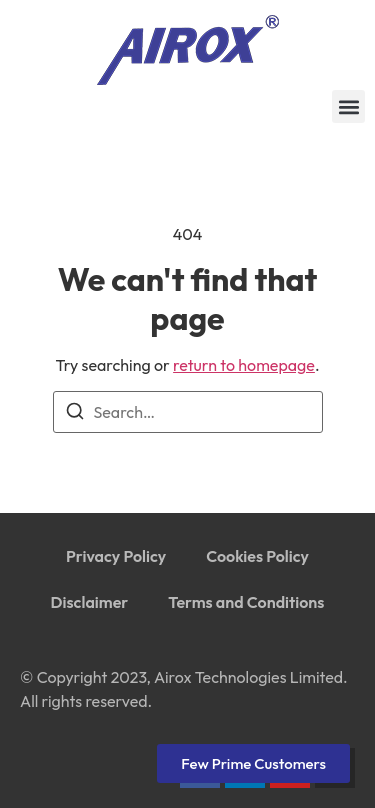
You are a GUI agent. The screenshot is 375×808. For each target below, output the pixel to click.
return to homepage (244, 365)
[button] (348, 106)
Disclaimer (90, 602)
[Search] (75, 414)
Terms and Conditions (246, 602)
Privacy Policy (116, 556)
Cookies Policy (257, 556)
